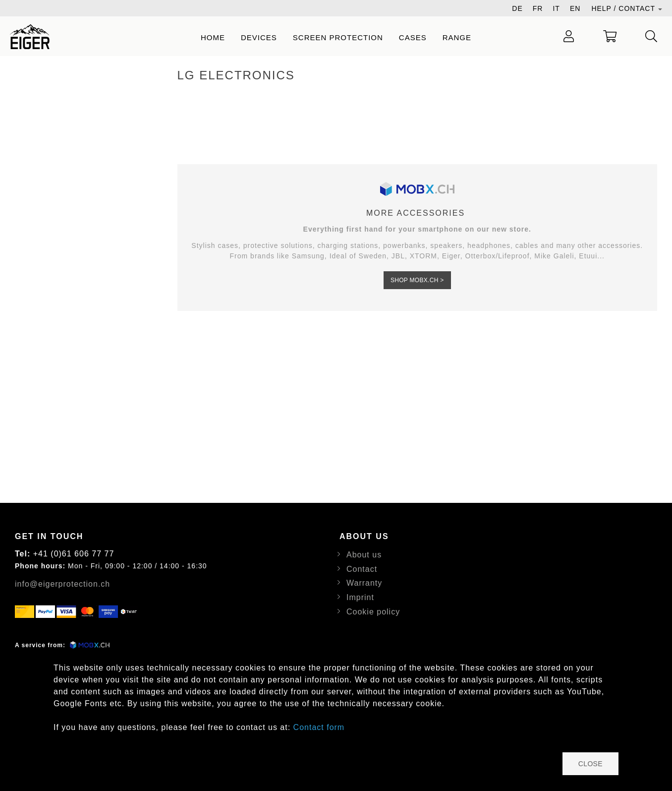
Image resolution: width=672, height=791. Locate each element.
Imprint (360, 597)
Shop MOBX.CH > (417, 280)
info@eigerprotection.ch (62, 584)
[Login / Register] (569, 36)
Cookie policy (373, 612)
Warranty (364, 583)
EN (575, 8)
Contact (362, 569)
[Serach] (651, 36)
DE (517, 8)
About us (364, 555)
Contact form (319, 727)
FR (538, 8)
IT (556, 8)
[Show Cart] (610, 36)
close (590, 764)
